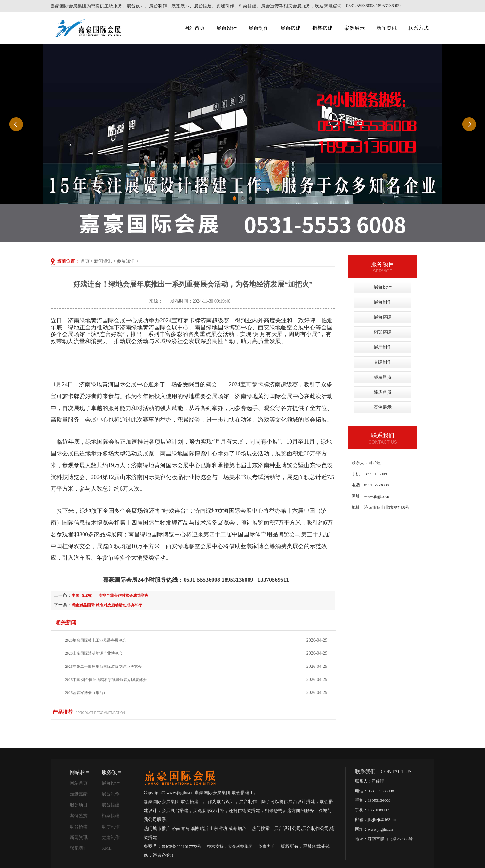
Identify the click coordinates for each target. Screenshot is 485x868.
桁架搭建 (322, 28)
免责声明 (266, 846)
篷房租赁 (383, 392)
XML (107, 848)
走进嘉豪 (79, 794)
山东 (214, 829)
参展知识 (126, 261)
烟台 (242, 829)
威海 (233, 829)
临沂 (204, 829)
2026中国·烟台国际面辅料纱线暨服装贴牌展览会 (106, 680)
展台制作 (258, 28)
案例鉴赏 (79, 816)
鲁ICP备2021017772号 (181, 846)
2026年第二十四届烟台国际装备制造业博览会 (103, 667)
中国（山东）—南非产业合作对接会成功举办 (110, 596)
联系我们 (79, 848)
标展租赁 (383, 377)
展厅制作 (383, 347)
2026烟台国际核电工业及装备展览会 (96, 640)
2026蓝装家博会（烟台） (86, 693)
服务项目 (79, 805)
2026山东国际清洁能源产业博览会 (94, 653)
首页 (85, 261)
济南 (176, 829)
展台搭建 (290, 28)
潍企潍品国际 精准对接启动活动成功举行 (107, 605)
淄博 (195, 829)
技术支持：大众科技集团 (230, 846)
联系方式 (418, 28)
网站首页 (195, 28)
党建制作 (383, 362)
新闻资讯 (386, 28)
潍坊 (223, 829)
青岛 (185, 829)
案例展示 (354, 28)
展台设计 (227, 28)
